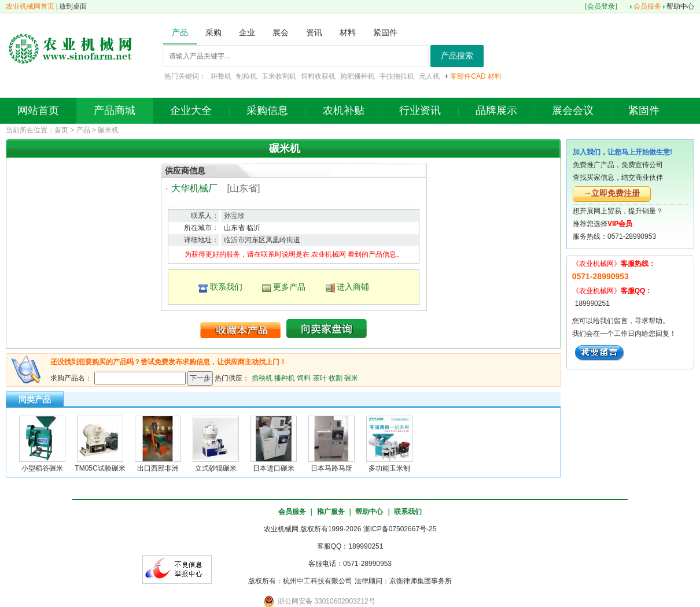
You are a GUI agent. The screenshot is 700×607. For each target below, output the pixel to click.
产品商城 (115, 110)
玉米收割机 (279, 76)
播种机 (285, 377)
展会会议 (573, 110)
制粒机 (246, 76)
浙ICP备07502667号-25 (400, 529)
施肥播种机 (358, 76)
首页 (61, 130)
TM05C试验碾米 (100, 468)
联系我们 (226, 287)
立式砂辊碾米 (216, 468)
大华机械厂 (194, 188)
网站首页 (38, 110)
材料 (495, 76)
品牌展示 (496, 110)
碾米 (351, 377)
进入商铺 (353, 287)
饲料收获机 (318, 76)
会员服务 (647, 6)
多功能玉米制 (389, 468)
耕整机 (221, 76)
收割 (336, 377)
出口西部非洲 (158, 468)
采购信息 (267, 110)
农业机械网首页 (30, 6)
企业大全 (191, 110)
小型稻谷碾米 (42, 468)
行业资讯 (420, 110)
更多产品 (289, 287)
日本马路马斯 (331, 468)
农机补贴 (344, 110)
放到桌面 (73, 6)
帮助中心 (680, 6)
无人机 (429, 76)
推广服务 (331, 512)
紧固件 (644, 110)
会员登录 (601, 6)
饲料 (304, 377)
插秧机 (262, 377)
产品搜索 (457, 56)
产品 (83, 130)
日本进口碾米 (274, 468)
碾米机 (108, 130)
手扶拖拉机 (397, 76)
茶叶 (320, 377)
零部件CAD (468, 76)
